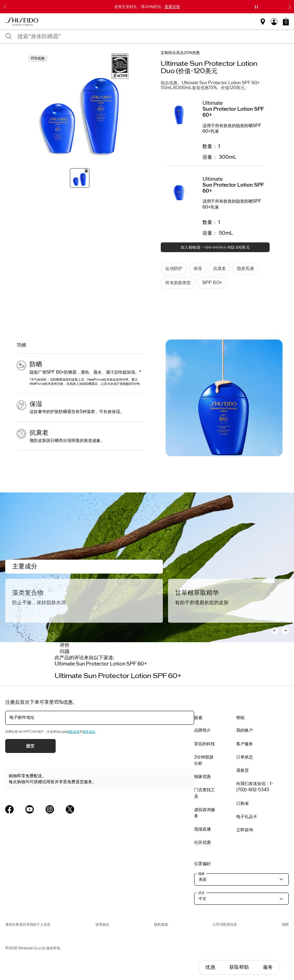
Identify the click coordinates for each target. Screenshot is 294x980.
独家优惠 (202, 777)
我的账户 (245, 730)
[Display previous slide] (62, 669)
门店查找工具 (205, 793)
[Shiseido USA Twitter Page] (70, 809)
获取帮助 (239, 967)
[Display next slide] (233, 669)
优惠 (210, 967)
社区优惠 (202, 842)
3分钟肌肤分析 (204, 760)
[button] (286, 22)
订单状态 (245, 757)
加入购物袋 (205, 249)
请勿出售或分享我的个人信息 (28, 924)
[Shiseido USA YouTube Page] (30, 809)
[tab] (101, 664)
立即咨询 (245, 830)
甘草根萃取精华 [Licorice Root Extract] (197, 593)
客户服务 (245, 744)
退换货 (243, 770)
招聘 (285, 924)
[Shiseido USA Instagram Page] (50, 809)
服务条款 (89, 732)
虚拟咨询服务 (205, 813)
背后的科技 (205, 744)
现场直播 (202, 829)
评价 (65, 645)
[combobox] (153, 37)
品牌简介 (202, 730)
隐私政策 (73, 732)
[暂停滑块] (256, 7)
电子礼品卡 (247, 817)
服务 (268, 967)
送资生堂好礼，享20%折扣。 (147, 7)
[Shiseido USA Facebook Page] (9, 809)
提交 (30, 746)
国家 (201, 874)
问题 (65, 651)
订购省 (243, 803)
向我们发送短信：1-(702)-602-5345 (255, 787)
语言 (201, 893)
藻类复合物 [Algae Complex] (28, 593)
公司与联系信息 (225, 924)
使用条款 (102, 924)
